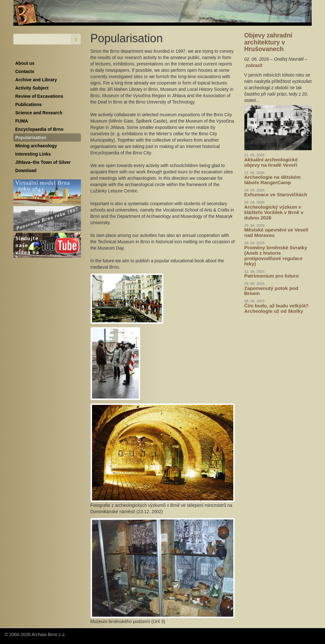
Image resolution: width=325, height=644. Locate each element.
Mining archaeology (36, 146)
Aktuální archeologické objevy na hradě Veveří (271, 162)
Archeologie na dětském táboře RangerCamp (273, 180)
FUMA (22, 121)
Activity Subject (32, 88)
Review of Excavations (39, 96)
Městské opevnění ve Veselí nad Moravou (276, 232)
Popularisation (31, 138)
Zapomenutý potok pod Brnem (271, 291)
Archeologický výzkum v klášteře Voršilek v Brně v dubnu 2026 (274, 212)
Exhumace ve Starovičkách (276, 195)
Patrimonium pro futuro (272, 276)
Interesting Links (33, 154)
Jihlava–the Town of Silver (43, 162)
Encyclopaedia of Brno (39, 129)
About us (25, 63)
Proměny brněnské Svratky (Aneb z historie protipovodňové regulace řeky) (276, 256)
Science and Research (39, 113)
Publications (28, 104)
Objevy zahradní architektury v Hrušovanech (268, 42)
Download (26, 171)
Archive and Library (36, 80)
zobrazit (254, 65)
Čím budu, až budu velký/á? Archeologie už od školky (277, 308)
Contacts (25, 71)
